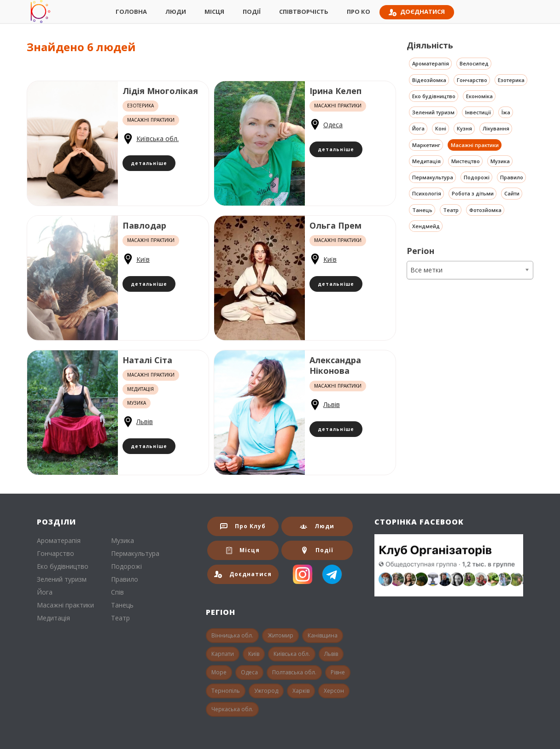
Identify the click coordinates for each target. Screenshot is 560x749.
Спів (117, 592)
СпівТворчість (304, 12)
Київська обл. (157, 139)
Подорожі (477, 177)
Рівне (338, 672)
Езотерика (511, 80)
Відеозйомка (429, 80)
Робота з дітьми (473, 193)
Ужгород (266, 691)
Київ (143, 259)
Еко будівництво (434, 96)
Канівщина (323, 635)
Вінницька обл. (232, 635)
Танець (422, 210)
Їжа (506, 112)
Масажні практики (475, 145)
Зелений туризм (433, 112)
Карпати (223, 654)
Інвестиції (478, 112)
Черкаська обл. (232, 709)
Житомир (280, 635)
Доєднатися (417, 12)
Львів (145, 422)
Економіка (479, 96)
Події (252, 12)
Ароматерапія (431, 63)
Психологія (427, 193)
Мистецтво (466, 161)
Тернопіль (226, 691)
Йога (418, 128)
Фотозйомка (485, 210)
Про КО (359, 12)
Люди (176, 12)
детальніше (149, 163)
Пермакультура (433, 177)
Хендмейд (426, 226)
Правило (512, 177)
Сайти (512, 193)
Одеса (333, 125)
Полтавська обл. (294, 672)
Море (219, 672)
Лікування (496, 128)
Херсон (334, 691)
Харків (301, 691)
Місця (214, 12)
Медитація (426, 161)
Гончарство (472, 80)
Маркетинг (426, 145)
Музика (500, 161)
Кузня (464, 128)
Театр (451, 210)
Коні (441, 128)
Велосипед (474, 63)
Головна (131, 12)
